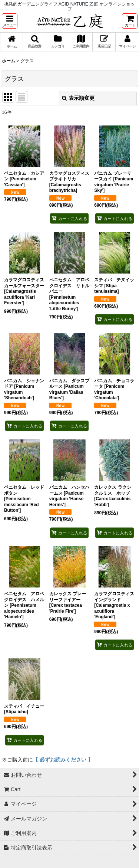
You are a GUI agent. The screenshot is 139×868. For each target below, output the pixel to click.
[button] (10, 21)
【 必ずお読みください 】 (63, 760)
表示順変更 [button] (78, 98)
